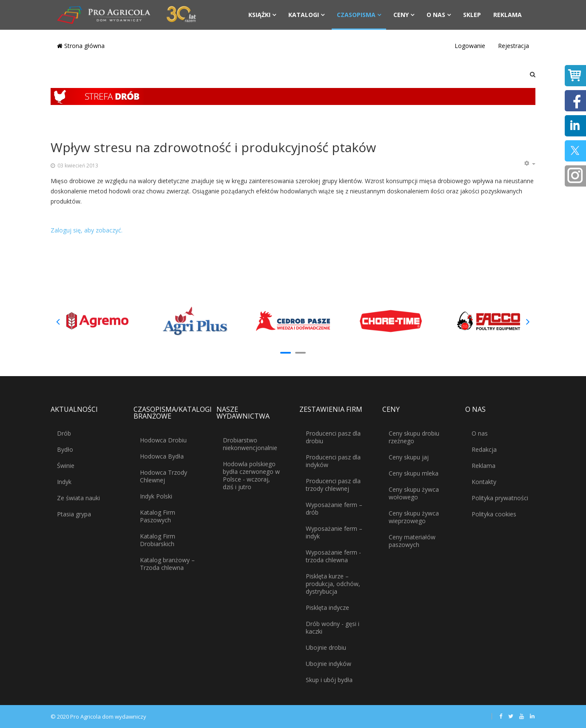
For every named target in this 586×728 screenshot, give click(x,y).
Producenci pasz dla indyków (333, 461)
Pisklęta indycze (327, 608)
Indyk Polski (156, 496)
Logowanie (470, 46)
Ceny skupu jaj (409, 457)
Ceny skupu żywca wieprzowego (414, 517)
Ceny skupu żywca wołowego (414, 493)
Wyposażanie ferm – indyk (334, 532)
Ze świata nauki (78, 498)
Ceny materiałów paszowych (412, 541)
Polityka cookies (494, 514)
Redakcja (484, 449)
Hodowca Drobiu (163, 440)
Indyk (64, 482)
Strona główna (81, 46)
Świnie (66, 466)
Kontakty (484, 482)
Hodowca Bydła (162, 456)
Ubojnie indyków (329, 664)
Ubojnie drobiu (326, 647)
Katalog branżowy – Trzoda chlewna (167, 564)
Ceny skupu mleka (414, 473)
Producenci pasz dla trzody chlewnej (333, 485)
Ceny (401, 15)
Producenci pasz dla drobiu (333, 437)
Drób (64, 433)
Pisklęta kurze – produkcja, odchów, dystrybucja (333, 584)
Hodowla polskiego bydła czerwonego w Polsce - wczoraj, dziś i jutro (251, 475)
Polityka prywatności (500, 498)
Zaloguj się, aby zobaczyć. (87, 230)
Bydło (65, 449)
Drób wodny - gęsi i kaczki (333, 627)
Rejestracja (513, 46)
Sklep (472, 15)
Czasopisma (356, 15)
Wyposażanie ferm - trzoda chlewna (333, 556)
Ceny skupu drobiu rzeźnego (414, 437)
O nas (436, 15)
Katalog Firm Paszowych (158, 516)
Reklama (508, 15)
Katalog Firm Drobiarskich (158, 540)
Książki (259, 15)
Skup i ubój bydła (329, 680)
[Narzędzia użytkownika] (529, 164)
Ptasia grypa (74, 514)
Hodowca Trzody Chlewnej (164, 476)
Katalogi (304, 15)
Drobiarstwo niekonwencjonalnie (250, 444)
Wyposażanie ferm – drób (334, 508)
